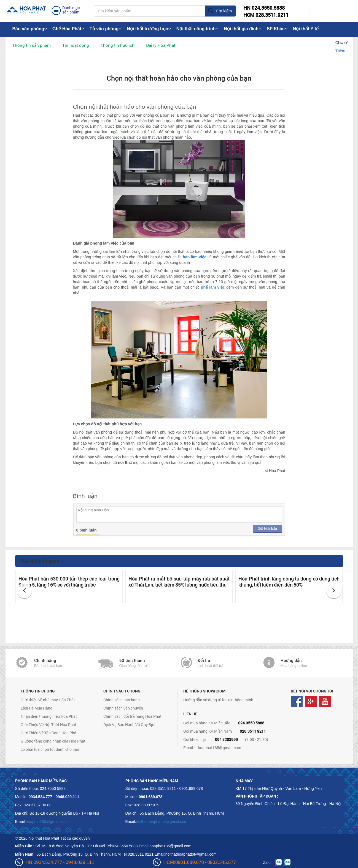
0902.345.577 (222, 862)
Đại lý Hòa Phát (161, 45)
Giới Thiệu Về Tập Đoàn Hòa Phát (49, 733)
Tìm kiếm (220, 11)
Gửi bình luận (267, 529)
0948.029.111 (80, 862)
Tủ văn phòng (105, 29)
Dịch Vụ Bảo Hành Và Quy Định (130, 725)
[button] (24, 591)
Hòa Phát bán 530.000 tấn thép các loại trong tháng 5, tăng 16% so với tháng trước (69, 582)
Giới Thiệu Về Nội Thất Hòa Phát (49, 725)
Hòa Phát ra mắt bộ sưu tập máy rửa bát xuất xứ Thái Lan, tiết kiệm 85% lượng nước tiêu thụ (179, 582)
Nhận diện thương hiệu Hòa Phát (49, 716)
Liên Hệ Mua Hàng (37, 708)
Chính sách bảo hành (122, 700)
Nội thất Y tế (306, 29)
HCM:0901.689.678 (184, 862)
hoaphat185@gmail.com (220, 748)
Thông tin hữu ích (118, 45)
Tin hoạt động (76, 45)
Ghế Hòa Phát (68, 29)
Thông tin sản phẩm (32, 45)
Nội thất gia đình (243, 29)
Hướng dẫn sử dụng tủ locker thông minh (218, 700)
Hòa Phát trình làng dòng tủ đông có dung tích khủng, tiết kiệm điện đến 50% (289, 582)
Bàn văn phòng (30, 29)
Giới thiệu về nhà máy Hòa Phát (48, 700)
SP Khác (277, 29)
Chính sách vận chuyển (123, 708)
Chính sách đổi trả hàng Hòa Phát (132, 716)
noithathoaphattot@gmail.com (161, 822)
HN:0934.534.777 (44, 862)
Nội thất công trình (197, 29)
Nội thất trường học (149, 29)
